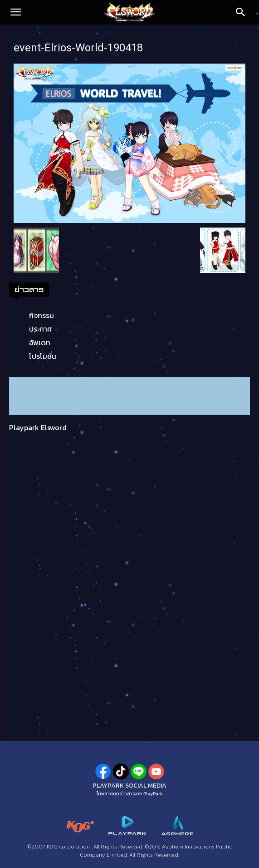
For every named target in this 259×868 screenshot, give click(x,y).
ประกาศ (40, 329)
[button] (15, 12)
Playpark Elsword (38, 427)
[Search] (244, 12)
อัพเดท (40, 342)
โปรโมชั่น (43, 356)
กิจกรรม (42, 315)
